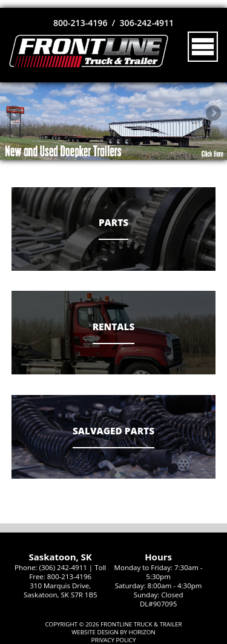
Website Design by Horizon (113, 632)
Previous (14, 113)
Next (213, 113)
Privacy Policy (114, 640)
